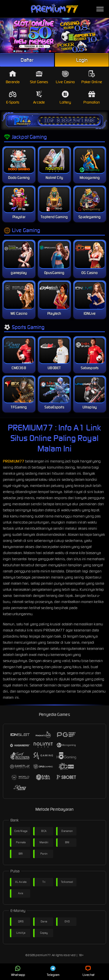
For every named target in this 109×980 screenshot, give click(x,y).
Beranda (13, 77)
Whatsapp (18, 971)
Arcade (39, 98)
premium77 (43, 955)
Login (82, 60)
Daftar (27, 60)
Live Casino (65, 77)
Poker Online (92, 77)
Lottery (65, 98)
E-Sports (13, 98)
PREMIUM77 (14, 461)
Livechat (89, 971)
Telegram (53, 971)
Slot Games (39, 77)
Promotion (92, 98)
